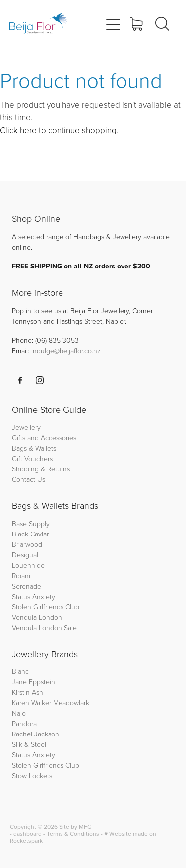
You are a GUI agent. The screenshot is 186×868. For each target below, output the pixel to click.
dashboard (28, 834)
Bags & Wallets (34, 448)
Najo (19, 713)
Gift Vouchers (32, 458)
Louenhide (28, 565)
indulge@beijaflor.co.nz (66, 351)
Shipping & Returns (41, 469)
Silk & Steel (29, 744)
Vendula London (37, 617)
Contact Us (29, 479)
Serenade (27, 586)
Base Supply (31, 523)
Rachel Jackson (35, 734)
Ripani (21, 575)
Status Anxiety (33, 596)
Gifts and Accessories (44, 437)
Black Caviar (30, 534)
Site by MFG (75, 827)
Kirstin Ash (28, 692)
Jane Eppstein (34, 682)
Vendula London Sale (44, 628)
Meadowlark (71, 702)
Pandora (24, 723)
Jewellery (26, 427)
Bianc (21, 671)
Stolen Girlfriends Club (46, 607)
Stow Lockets (32, 775)
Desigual (25, 555)
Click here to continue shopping (58, 130)
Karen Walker (31, 702)
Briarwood (27, 544)
